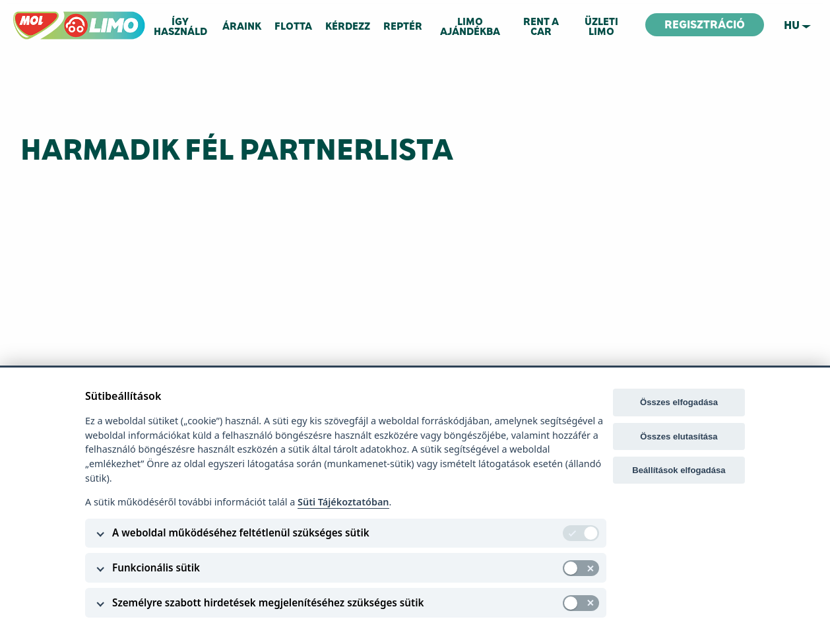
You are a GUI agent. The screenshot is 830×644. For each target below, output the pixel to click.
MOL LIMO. (35, 17)
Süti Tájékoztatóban (343, 502)
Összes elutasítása (679, 436)
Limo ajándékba (470, 26)
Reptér (403, 26)
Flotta (293, 26)
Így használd (180, 26)
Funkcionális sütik (156, 567)
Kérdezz (348, 26)
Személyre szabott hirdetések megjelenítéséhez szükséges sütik (268, 602)
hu (792, 25)
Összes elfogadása (679, 402)
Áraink (242, 26)
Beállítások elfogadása (679, 470)
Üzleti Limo (601, 26)
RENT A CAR (541, 26)
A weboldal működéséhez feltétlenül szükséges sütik (241, 532)
